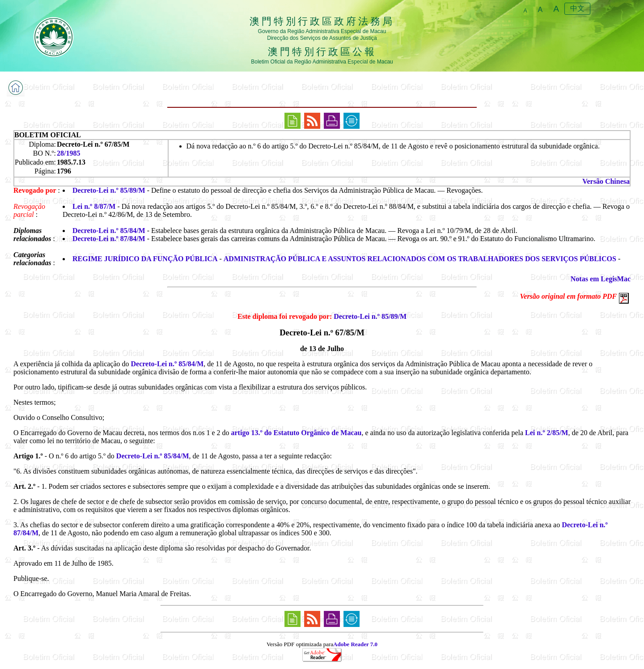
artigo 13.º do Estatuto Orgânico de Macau (297, 433)
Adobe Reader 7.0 (355, 644)
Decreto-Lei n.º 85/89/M (109, 190)
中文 (577, 8)
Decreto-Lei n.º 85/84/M (109, 231)
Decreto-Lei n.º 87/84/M (109, 239)
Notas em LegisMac (601, 279)
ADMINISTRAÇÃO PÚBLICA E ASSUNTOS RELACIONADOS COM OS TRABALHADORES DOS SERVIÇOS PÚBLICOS (420, 259)
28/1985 (68, 153)
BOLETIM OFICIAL (48, 135)
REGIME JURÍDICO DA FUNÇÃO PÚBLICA (145, 259)
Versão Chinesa (606, 181)
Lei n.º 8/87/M (94, 206)
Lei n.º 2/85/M (547, 433)
